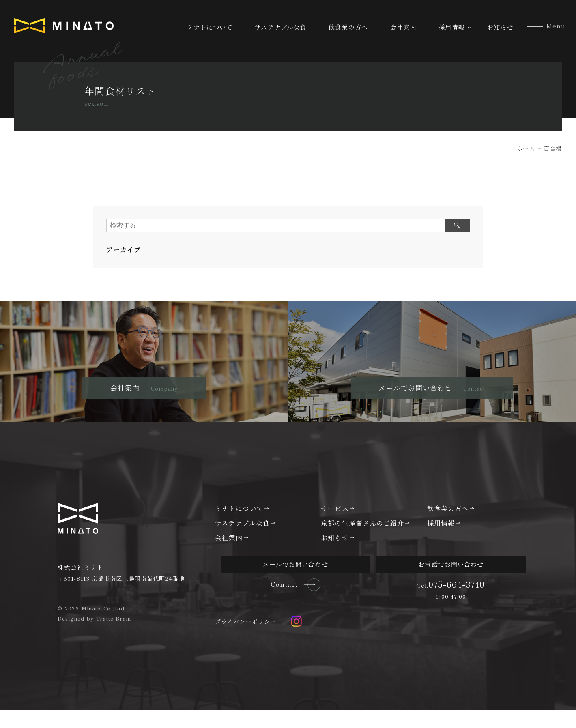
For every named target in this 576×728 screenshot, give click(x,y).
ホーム (526, 148)
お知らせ (500, 27)
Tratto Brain (114, 636)
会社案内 (403, 27)
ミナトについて (210, 27)
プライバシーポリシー (246, 640)
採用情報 (451, 27)
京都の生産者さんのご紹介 (362, 541)
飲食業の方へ (348, 27)
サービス (335, 526)
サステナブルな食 (280, 27)
